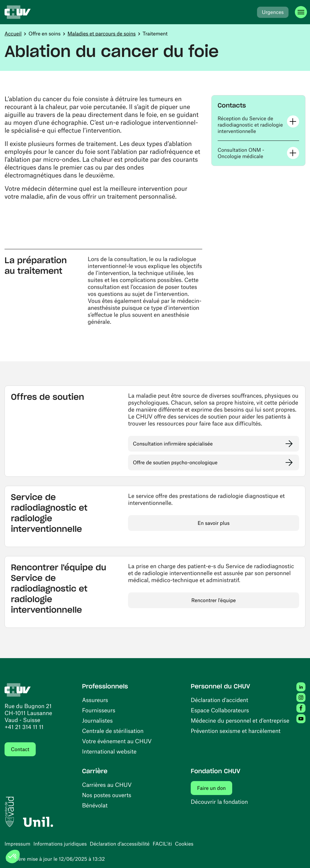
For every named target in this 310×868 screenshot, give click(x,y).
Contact (20, 749)
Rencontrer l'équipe (214, 600)
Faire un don (215, 788)
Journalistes (97, 720)
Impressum (17, 844)
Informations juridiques (60, 844)
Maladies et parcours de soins (102, 34)
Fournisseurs (99, 710)
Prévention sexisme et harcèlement (236, 731)
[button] (258, 125)
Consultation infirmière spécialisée (173, 444)
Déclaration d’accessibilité (120, 844)
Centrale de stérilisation (113, 731)
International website (109, 751)
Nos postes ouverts (107, 795)
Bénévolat (95, 805)
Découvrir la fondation (219, 802)
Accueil (13, 34)
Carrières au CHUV (107, 785)
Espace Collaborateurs (220, 710)
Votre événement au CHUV (117, 741)
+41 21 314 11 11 (24, 727)
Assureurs (95, 700)
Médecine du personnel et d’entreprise (240, 720)
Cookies (184, 844)
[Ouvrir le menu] (301, 12)
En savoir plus (214, 523)
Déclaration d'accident (219, 700)
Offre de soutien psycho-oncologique (175, 462)
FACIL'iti (162, 844)
